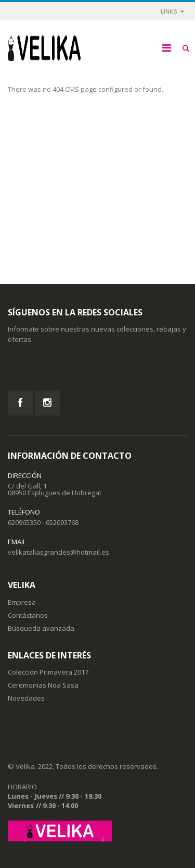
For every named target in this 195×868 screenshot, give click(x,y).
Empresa (22, 602)
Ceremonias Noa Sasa (43, 685)
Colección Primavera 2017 (48, 672)
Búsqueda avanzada (41, 628)
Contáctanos (28, 615)
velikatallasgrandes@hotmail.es (58, 552)
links (169, 11)
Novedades (26, 698)
